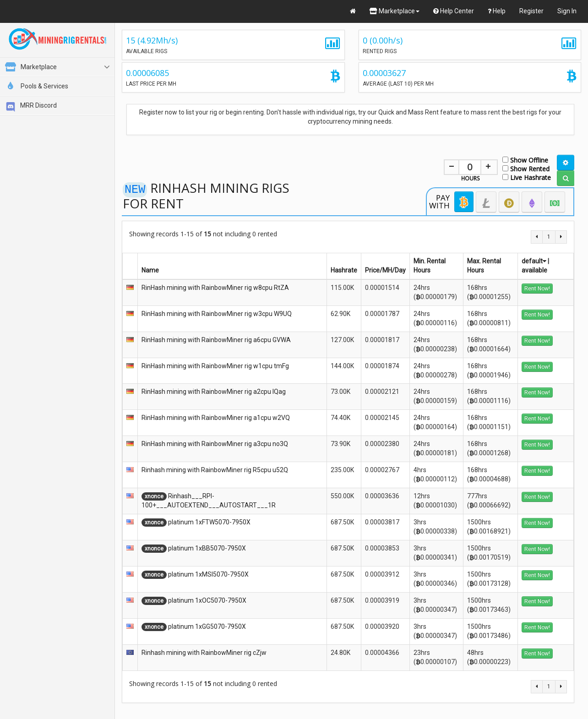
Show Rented (526, 168)
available (534, 270)
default (534, 261)
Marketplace (395, 11)
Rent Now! (537, 289)
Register (531, 11)
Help (497, 11)
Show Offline (525, 160)
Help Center (454, 11)
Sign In (567, 11)
